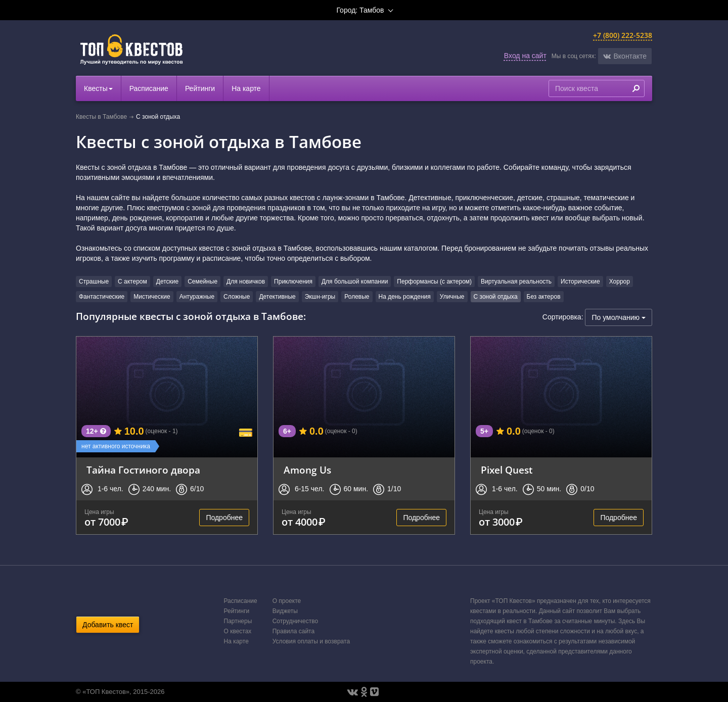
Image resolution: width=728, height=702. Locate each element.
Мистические (152, 297)
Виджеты (285, 611)
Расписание (149, 88)
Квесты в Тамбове (101, 117)
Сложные (237, 297)
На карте (246, 88)
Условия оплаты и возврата (311, 641)
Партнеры (238, 621)
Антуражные (197, 297)
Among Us (307, 470)
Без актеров (544, 297)
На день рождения (405, 297)
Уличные (452, 297)
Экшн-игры (320, 297)
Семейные (202, 282)
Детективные (277, 297)
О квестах (238, 631)
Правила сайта (293, 631)
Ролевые (357, 297)
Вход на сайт (525, 56)
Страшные (94, 282)
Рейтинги (200, 88)
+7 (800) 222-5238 (623, 35)
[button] (625, 56)
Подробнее (224, 518)
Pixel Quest (507, 470)
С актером (132, 282)
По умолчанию (619, 317)
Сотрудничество (295, 621)
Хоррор (620, 282)
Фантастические (102, 297)
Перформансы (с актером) (434, 282)
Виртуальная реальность (516, 282)
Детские (167, 282)
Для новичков (246, 282)
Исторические (580, 282)
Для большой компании (355, 282)
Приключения (293, 282)
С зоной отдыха (496, 297)
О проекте (287, 601)
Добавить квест (108, 625)
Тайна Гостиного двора (143, 470)
